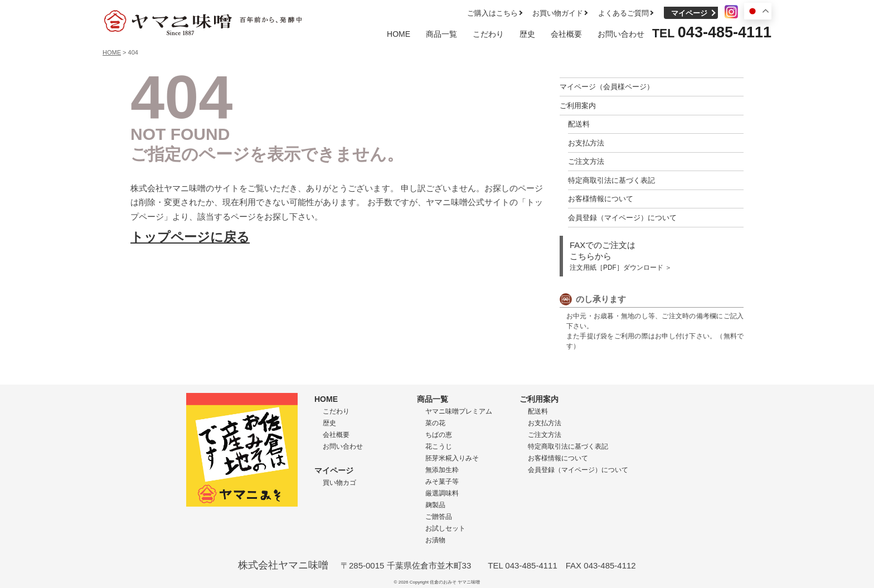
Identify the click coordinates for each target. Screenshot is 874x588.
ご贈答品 (439, 517)
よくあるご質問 (623, 13)
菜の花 (435, 423)
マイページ (689, 13)
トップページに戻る (190, 237)
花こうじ (439, 446)
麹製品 (435, 505)
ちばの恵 (439, 435)
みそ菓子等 (442, 482)
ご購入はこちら (492, 13)
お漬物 (435, 540)
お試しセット (445, 528)
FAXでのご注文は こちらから (621, 256)
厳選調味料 (442, 493)
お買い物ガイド (558, 13)
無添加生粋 (442, 470)
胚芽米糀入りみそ (452, 458)
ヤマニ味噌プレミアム (459, 411)
